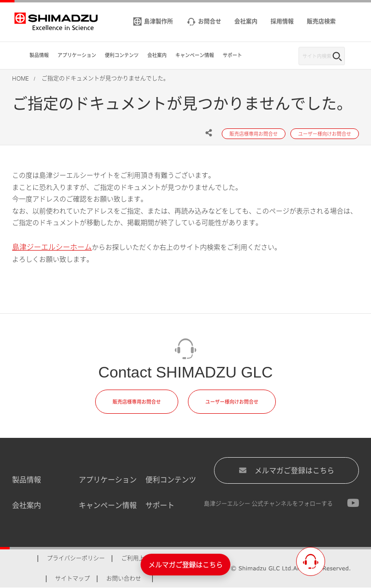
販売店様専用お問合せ (137, 402)
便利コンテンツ (171, 479)
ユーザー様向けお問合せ (232, 402)
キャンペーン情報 (108, 505)
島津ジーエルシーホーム (52, 247)
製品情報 (27, 479)
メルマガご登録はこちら (286, 470)
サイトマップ (72, 579)
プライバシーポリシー (76, 558)
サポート (160, 505)
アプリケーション (108, 479)
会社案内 (27, 505)
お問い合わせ (124, 579)
